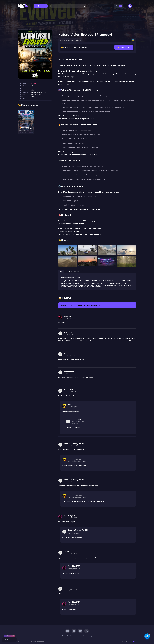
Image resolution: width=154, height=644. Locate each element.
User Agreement (76, 636)
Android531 (68, 390)
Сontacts (65, 636)
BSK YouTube (132, 642)
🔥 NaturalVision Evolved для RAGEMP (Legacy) (26, 129)
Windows (33, 87)
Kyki (65, 353)
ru (116, 6)
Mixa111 (67, 552)
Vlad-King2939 (70, 516)
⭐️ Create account (124, 47)
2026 (32, 91)
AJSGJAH (68, 333)
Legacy (33, 89)
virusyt (67, 588)
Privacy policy (87, 636)
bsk (69, 404)
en (121, 6)
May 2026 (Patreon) (36, 95)
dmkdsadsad (69, 372)
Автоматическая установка (39, 93)
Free (32, 85)
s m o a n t (35, 83)
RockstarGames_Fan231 (74, 444)
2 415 (32, 96)
